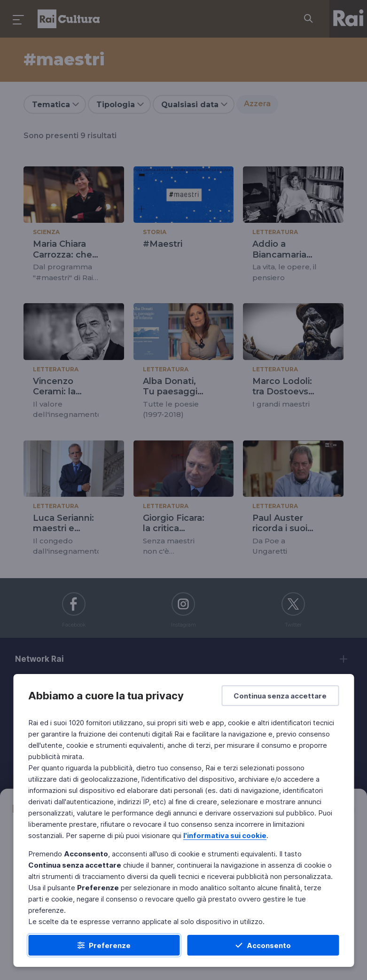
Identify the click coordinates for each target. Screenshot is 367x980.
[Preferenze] (104, 945)
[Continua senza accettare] (280, 696)
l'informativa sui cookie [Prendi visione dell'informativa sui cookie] (225, 835)
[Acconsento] (263, 945)
